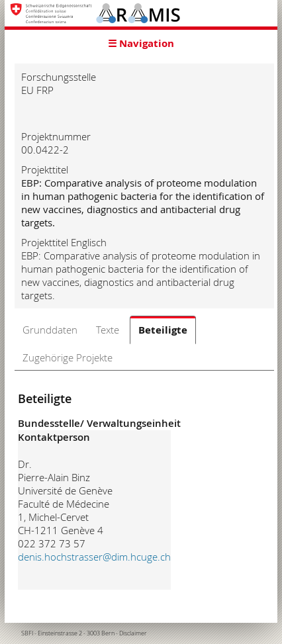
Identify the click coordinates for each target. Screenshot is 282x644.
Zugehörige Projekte (68, 357)
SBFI (27, 633)
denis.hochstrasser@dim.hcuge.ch (94, 557)
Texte (108, 330)
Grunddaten (50, 330)
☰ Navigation (141, 43)
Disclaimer (133, 633)
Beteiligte (163, 330)
